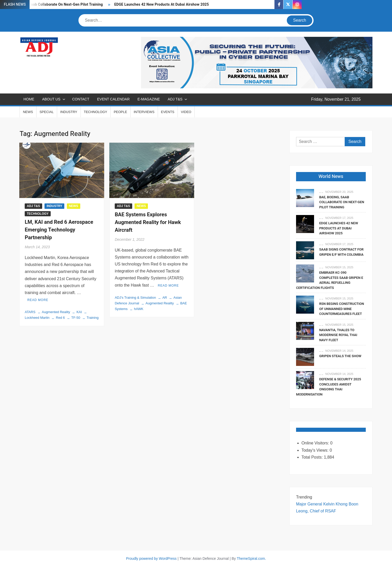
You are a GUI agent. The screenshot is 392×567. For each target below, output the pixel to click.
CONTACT (81, 99)
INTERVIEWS (144, 112)
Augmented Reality (56, 312)
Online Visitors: (316, 443)
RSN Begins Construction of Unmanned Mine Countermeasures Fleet (342, 309)
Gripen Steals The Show (340, 356)
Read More (38, 300)
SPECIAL (47, 112)
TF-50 (76, 318)
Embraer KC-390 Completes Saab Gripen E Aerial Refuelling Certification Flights (330, 280)
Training (93, 318)
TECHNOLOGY (96, 112)
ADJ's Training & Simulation (135, 298)
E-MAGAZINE (149, 99)
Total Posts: (313, 457)
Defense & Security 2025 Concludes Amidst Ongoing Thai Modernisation (329, 387)
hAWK (139, 309)
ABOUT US (51, 99)
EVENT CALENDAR (113, 99)
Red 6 (60, 318)
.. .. (321, 192)
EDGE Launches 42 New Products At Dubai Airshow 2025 (162, 5)
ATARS (30, 312)
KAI (79, 312)
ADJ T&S (175, 99)
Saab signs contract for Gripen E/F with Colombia (341, 252)
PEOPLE (120, 112)
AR (165, 298)
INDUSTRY (69, 112)
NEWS (28, 112)
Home (29, 99)
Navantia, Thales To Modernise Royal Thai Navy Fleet (338, 335)
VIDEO (186, 112)
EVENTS (168, 112)
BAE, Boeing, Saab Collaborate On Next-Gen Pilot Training (55, 5)
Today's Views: (315, 450)
